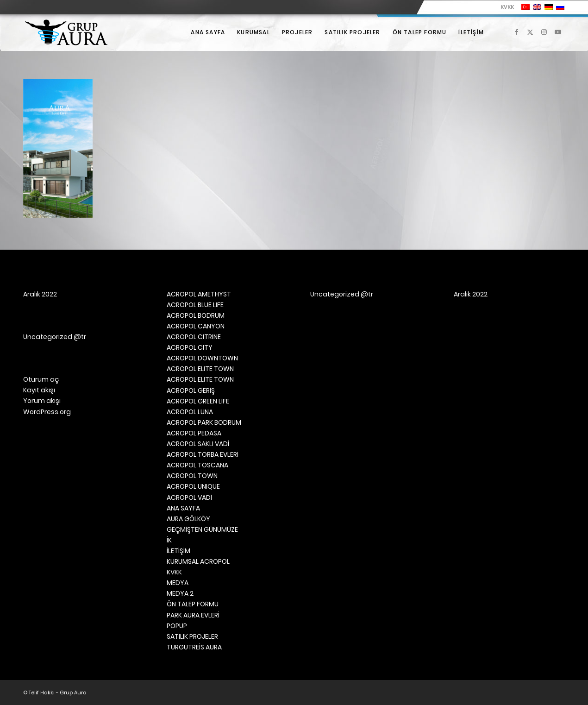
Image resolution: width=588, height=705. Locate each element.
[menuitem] (505, 7)
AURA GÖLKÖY (188, 519)
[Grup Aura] (66, 32)
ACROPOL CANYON (196, 326)
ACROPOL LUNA (190, 412)
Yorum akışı (42, 401)
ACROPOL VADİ (189, 497)
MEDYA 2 (180, 593)
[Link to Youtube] (558, 32)
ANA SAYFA (183, 508)
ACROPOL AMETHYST (199, 294)
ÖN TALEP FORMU (193, 604)
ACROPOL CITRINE (194, 337)
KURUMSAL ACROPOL (198, 561)
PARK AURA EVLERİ (193, 615)
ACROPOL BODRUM (196, 315)
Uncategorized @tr (55, 337)
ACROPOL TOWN (192, 476)
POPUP (177, 626)
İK (169, 540)
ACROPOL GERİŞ (191, 390)
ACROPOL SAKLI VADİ (198, 444)
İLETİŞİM (178, 551)
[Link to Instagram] (544, 32)
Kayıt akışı (39, 390)
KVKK (507, 7)
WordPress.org (47, 412)
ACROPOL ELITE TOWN (200, 369)
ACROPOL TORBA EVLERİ (203, 454)
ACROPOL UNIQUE (193, 486)
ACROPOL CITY (190, 347)
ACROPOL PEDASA (194, 433)
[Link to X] (530, 32)
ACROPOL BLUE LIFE (195, 305)
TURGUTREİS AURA (194, 647)
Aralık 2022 (40, 294)
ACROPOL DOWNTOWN (202, 358)
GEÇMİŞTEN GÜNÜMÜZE (202, 529)
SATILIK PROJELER (192, 636)
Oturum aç (41, 379)
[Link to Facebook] (516, 32)
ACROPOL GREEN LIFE (198, 401)
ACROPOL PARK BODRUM (204, 422)
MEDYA (178, 583)
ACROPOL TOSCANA (197, 465)
